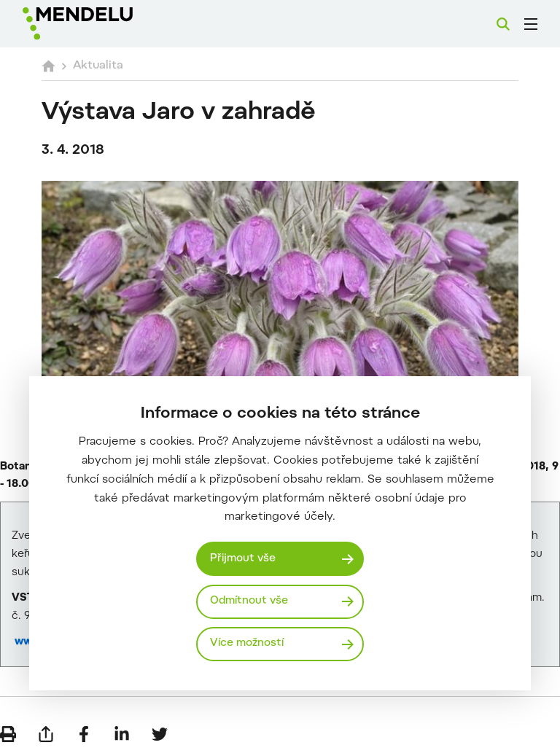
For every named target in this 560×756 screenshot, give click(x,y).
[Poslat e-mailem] (46, 734)
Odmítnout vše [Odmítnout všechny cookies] (249, 601)
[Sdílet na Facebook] (84, 734)
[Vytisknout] (8, 734)
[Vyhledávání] (503, 24)
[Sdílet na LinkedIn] (122, 734)
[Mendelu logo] (100, 24)
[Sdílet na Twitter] (160, 734)
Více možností (247, 643)
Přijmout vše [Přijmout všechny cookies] (243, 559)
